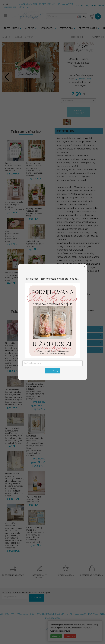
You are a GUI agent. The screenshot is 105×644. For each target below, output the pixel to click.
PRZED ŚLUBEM (11, 28)
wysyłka (24, 7)
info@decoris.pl (9, 7)
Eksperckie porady (36, 4)
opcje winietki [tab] (65, 343)
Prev (7, 77)
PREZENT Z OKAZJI (88, 28)
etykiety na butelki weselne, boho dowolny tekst (34, 499)
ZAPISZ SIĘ (36, 598)
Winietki (6, 37)
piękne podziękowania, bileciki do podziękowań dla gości (13, 236)
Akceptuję (56, 636)
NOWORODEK (47, 28)
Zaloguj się (82, 6)
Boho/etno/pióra (24, 37)
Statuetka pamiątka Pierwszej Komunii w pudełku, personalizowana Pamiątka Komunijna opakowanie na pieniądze (35, 391)
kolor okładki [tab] (65, 329)
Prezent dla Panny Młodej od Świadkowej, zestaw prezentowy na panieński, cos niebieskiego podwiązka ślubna (35, 535)
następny (96, 37)
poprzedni (79, 37)
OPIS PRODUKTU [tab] (65, 131)
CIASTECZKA (80, 614)
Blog (22, 4)
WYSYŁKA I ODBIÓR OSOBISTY (51, 614)
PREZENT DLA (66, 28)
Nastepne (54, 77)
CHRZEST (30, 28)
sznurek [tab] (62, 350)
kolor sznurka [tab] (66, 336)
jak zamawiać (65, 4)
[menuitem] (14, 28)
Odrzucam (70, 636)
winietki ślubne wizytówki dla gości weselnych (35, 244)
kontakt (52, 4)
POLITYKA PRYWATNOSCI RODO (20, 614)
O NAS (69, 614)
